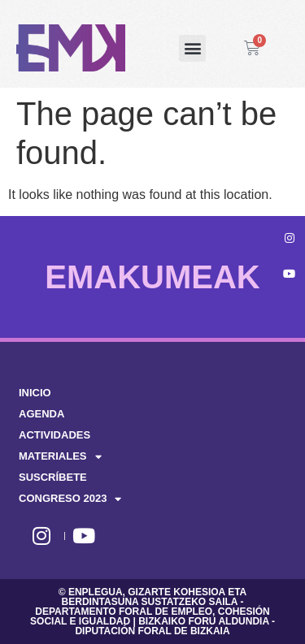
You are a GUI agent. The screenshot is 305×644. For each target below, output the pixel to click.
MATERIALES (60, 456)
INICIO (35, 393)
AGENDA (41, 414)
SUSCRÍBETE (53, 477)
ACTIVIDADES (54, 435)
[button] (192, 48)
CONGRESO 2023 (70, 499)
